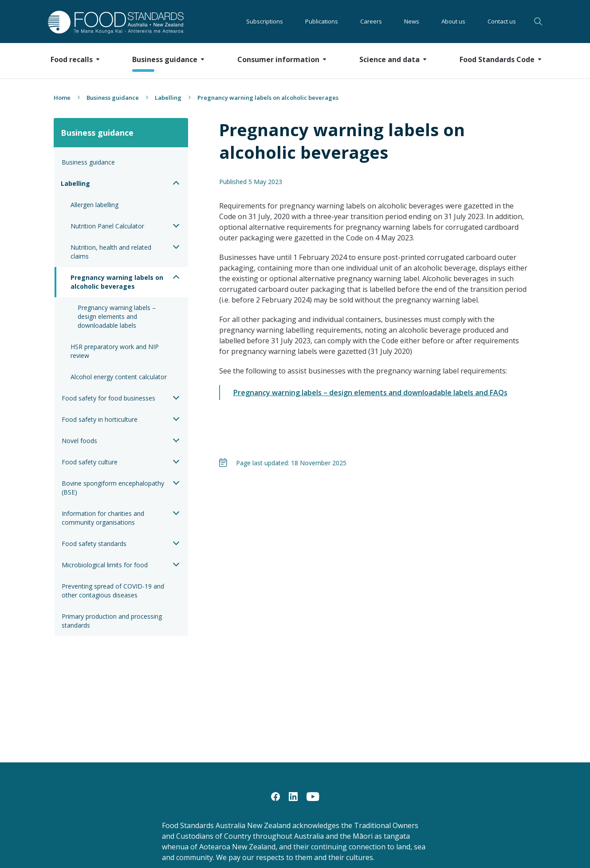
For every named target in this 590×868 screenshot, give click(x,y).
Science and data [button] (389, 59)
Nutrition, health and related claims (112, 252)
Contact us (502, 21)
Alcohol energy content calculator (119, 377)
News (412, 21)
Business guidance (113, 98)
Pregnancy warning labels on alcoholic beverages (118, 282)
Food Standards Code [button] (497, 59)
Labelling (168, 98)
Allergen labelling (94, 205)
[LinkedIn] (293, 796)
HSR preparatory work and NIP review (116, 351)
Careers (371, 21)
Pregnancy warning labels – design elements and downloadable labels (118, 316)
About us (453, 21)
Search (538, 21)
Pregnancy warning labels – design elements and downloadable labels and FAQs (370, 393)
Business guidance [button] (165, 59)
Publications (322, 21)
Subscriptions (265, 21)
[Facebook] (275, 796)
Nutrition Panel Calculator (107, 226)
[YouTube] (313, 796)
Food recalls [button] (72, 59)
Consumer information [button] (278, 59)
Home (62, 98)
